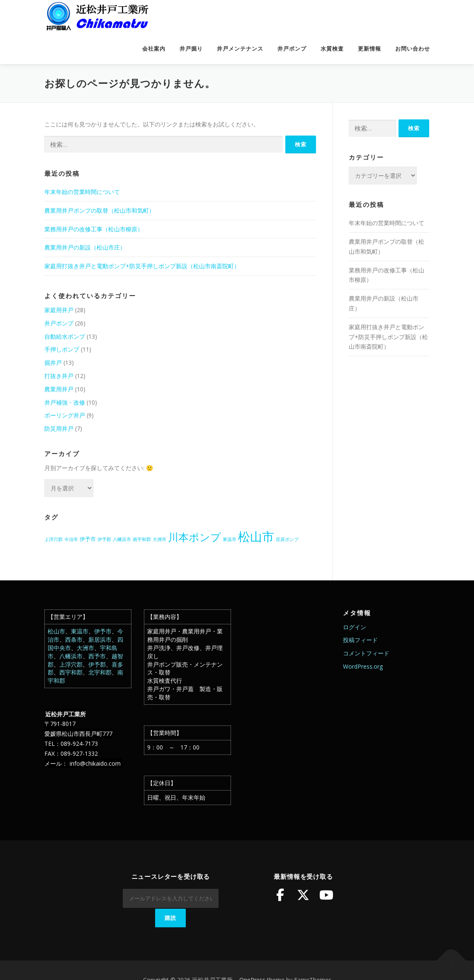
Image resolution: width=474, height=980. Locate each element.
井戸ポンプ (292, 49)
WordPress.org (363, 666)
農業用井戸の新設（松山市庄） (85, 247)
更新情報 (369, 49)
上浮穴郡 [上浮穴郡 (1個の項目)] (53, 539)
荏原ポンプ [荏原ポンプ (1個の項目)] (287, 539)
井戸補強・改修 (65, 402)
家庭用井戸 (59, 310)
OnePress (252, 960)
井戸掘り (191, 49)
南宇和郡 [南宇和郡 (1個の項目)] (142, 539)
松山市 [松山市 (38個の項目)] (256, 536)
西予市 (97, 656)
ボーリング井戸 (65, 415)
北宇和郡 (100, 672)
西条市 (74, 639)
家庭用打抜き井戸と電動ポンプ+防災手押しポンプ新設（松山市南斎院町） (142, 266)
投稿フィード (360, 640)
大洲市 (85, 648)
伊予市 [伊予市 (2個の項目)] (88, 539)
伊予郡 (97, 664)
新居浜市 (100, 639)
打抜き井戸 (59, 376)
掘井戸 (53, 363)
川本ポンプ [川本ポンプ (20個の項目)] (194, 537)
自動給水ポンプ (65, 336)
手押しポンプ (62, 349)
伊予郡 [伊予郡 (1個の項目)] (104, 539)
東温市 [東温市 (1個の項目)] (230, 539)
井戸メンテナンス (240, 49)
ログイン (355, 627)
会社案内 (154, 49)
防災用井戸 (59, 428)
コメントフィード (366, 653)
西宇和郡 (71, 672)
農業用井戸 (59, 389)
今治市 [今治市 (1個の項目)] (71, 539)
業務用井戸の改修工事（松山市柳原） (94, 229)
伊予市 (103, 631)
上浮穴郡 (71, 664)
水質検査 (332, 49)
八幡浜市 (71, 656)
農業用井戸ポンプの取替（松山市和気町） (100, 210)
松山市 (56, 631)
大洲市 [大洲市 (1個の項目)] (159, 539)
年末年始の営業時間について (82, 192)
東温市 (80, 631)
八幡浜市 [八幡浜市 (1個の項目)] (122, 539)
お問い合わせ (413, 49)
